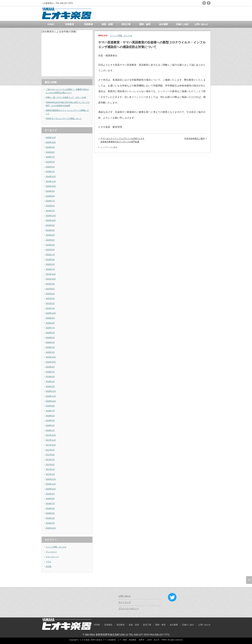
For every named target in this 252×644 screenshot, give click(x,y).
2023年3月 (50, 245)
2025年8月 (50, 152)
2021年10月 (51, 279)
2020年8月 (50, 323)
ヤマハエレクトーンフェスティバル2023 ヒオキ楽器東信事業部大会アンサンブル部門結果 (122, 140)
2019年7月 (50, 372)
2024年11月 (51, 181)
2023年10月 (51, 220)
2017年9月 (50, 450)
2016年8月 (50, 499)
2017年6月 (50, 464)
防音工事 (126, 24)
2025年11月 (51, 137)
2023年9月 (50, 225)
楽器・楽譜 (107, 24)
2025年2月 (50, 167)
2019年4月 (50, 386)
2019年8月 (50, 367)
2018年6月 (50, 416)
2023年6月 (50, 235)
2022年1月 (50, 269)
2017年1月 (50, 474)
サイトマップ (125, 602)
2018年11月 (51, 396)
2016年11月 (51, 484)
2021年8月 (50, 289)
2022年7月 (50, 255)
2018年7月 (50, 411)
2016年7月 (50, 503)
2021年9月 (50, 284)
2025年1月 (50, 172)
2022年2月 (50, 264)
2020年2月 (50, 347)
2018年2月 (50, 425)
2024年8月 (50, 196)
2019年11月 (51, 357)
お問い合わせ (201, 24)
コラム (49, 561)
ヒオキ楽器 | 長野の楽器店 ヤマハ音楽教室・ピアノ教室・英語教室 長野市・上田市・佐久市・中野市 (123, 640)
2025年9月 (50, 147)
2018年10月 (51, 401)
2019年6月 (50, 377)
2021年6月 (50, 294)
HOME (51, 24)
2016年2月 (50, 523)
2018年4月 (50, 420)
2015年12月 (51, 528)
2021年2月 (50, 303)
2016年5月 (50, 513)
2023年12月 (51, 216)
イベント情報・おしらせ (121, 36)
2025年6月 (50, 162)
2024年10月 (51, 186)
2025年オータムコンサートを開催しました (64, 118)
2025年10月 (51, 142)
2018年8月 (50, 406)
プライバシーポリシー (129, 609)
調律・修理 (145, 24)
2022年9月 (50, 250)
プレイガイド (51, 552)
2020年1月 (50, 352)
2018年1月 (50, 430)
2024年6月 (50, 206)
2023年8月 (50, 230)
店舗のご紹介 (182, 24)
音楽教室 (70, 24)
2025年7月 (50, 157)
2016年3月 (50, 518)
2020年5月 (50, 338)
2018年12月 (51, 391)
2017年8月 (50, 455)
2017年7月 (50, 460)
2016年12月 (51, 479)
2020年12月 (51, 313)
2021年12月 (51, 274)
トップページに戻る (109, 147)
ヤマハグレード (52, 557)
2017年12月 (51, 435)
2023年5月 (50, 240)
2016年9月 (50, 494)
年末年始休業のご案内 (195, 138)
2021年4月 (50, 298)
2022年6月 (50, 259)
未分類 (49, 566)
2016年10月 (51, 489)
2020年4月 (50, 342)
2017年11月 (51, 440)
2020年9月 (50, 318)
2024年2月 (50, 211)
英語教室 (88, 24)
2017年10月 (51, 445)
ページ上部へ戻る (249, 580)
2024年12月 (51, 176)
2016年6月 (50, 508)
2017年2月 (50, 469)
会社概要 (164, 24)
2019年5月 (50, 381)
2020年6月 (50, 333)
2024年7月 (50, 201)
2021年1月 (50, 308)
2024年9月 (50, 191)
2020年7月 (50, 328)
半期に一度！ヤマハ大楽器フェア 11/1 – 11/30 (66, 97)
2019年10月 (51, 362)
